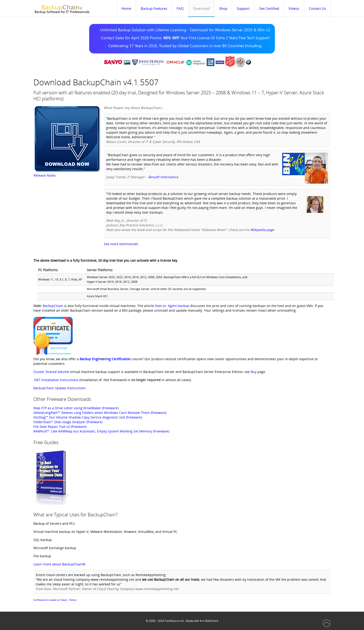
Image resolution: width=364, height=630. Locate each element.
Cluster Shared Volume (51, 372)
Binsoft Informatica (163, 177)
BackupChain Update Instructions (60, 388)
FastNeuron (172, 621)
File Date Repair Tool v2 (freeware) (60, 427)
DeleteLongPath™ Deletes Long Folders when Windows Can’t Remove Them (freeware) (100, 413)
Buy (254, 372)
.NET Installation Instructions (56, 380)
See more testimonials (121, 244)
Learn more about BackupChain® (59, 564)
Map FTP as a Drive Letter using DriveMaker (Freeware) (76, 408)
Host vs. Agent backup (172, 306)
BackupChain (53, 306)
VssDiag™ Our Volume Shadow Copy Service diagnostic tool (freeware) (88, 417)
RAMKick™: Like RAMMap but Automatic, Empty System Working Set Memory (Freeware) (101, 431)
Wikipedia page (262, 230)
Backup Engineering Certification (105, 359)
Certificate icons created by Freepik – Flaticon (55, 600)
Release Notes (45, 175)
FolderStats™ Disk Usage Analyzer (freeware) (68, 422)
